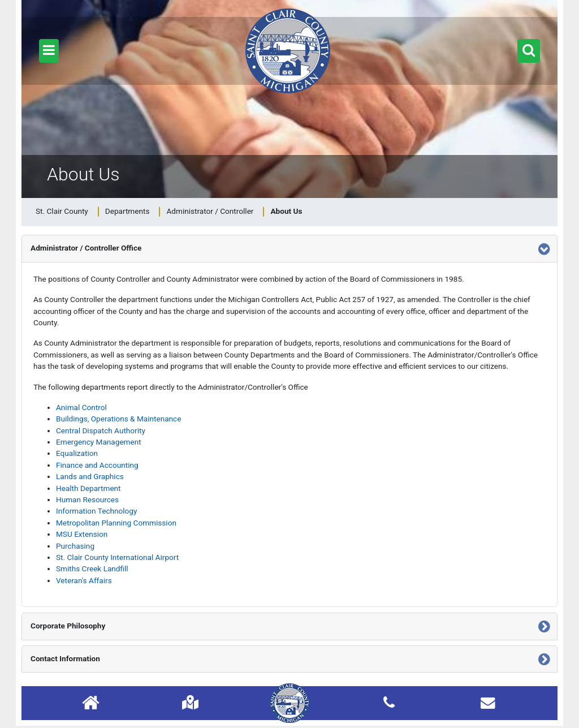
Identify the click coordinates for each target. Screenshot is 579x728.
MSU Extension (82, 534)
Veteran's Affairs (84, 580)
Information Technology (96, 511)
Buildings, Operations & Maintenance (118, 419)
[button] (49, 51)
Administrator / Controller (210, 211)
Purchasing (75, 546)
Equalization (77, 453)
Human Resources (87, 499)
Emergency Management (99, 442)
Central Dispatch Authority (101, 430)
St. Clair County (62, 211)
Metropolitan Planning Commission (116, 523)
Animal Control (81, 407)
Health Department (88, 488)
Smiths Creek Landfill (92, 568)
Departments (128, 211)
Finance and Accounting (97, 465)
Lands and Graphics (90, 476)
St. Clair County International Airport (117, 557)
